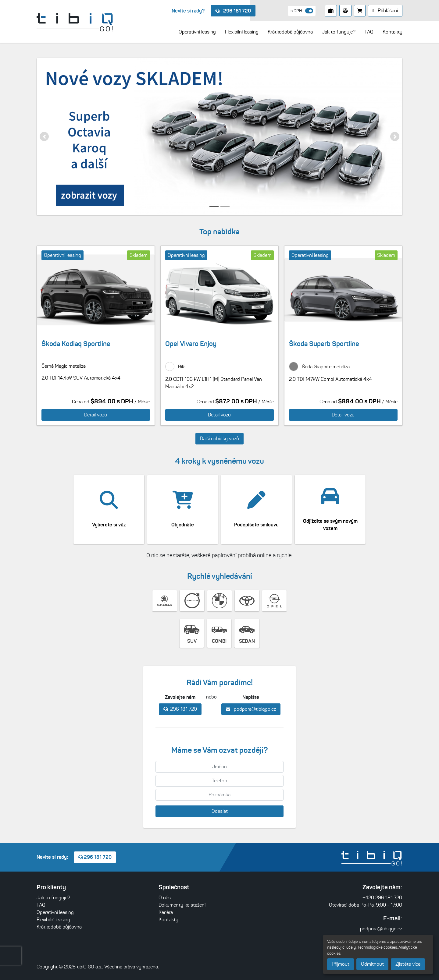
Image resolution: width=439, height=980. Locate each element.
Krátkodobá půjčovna (59, 927)
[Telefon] (220, 781)
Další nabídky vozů (220, 439)
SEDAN (247, 633)
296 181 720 (233, 11)
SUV (192, 633)
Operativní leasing (55, 913)
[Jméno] (220, 767)
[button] (44, 136)
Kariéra (166, 913)
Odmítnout (372, 964)
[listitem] (220, 136)
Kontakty (168, 920)
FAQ (41, 905)
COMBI (219, 633)
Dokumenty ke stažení (182, 905)
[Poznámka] (220, 795)
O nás (165, 898)
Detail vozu (96, 415)
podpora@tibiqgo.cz (251, 709)
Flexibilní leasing (53, 920)
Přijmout (341, 964)
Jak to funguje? (53, 898)
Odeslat (220, 811)
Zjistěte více (408, 964)
